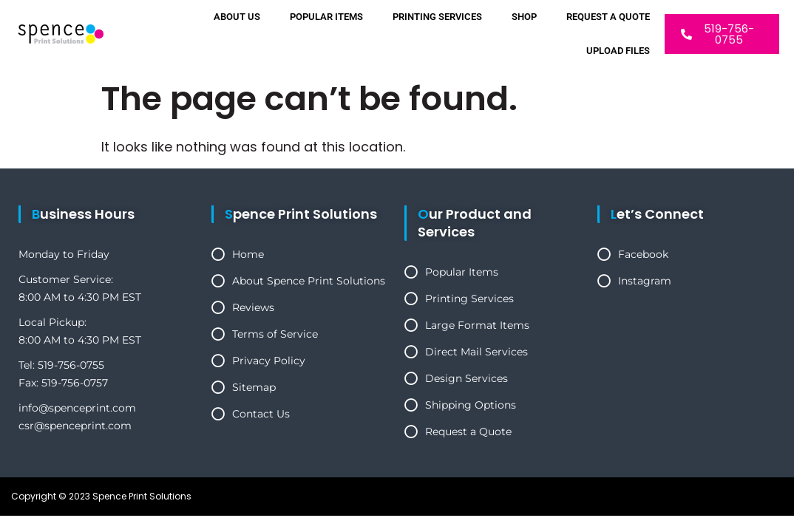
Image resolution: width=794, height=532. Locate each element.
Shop (524, 17)
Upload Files (618, 51)
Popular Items (326, 17)
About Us (237, 17)
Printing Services (437, 17)
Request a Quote (608, 17)
